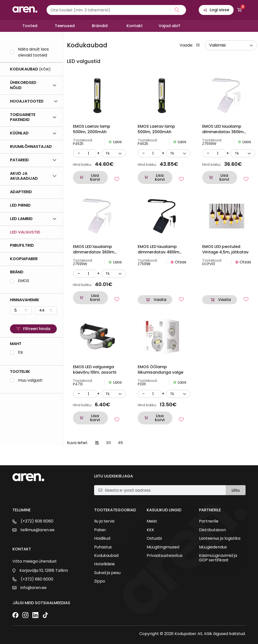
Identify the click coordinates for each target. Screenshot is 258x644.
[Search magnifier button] (176, 10)
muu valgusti (30, 381)
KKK (150, 530)
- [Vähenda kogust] (79, 153)
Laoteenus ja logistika (220, 538)
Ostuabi (154, 538)
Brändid (100, 26)
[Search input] (116, 10)
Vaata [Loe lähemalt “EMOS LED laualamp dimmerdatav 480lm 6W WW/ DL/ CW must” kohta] (160, 300)
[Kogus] (88, 153)
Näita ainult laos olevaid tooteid (33, 52)
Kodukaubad (106, 556)
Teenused (65, 26)
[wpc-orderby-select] (231, 45)
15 (97, 443)
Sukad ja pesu (107, 573)
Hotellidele (104, 564)
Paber (100, 530)
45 (120, 443)
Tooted (30, 26)
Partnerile (209, 521)
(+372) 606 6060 (37, 521)
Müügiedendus (213, 547)
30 (108, 443)
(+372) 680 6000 (37, 579)
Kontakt (135, 26)
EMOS (24, 281)
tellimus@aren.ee (37, 530)
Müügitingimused (163, 547)
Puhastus (103, 547)
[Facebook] (15, 615)
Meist (152, 521)
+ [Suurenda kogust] (98, 153)
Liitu (236, 490)
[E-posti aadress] (163, 490)
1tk (21, 353)
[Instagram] (25, 615)
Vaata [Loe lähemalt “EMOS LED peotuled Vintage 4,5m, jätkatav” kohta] (225, 300)
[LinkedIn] (35, 615)
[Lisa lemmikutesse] (117, 179)
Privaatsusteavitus (165, 556)
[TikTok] (45, 615)
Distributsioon (212, 530)
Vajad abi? (169, 26)
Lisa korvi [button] (95, 177)
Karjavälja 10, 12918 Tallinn (44, 571)
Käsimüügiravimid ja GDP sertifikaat (218, 558)
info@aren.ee (33, 588)
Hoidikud (102, 538)
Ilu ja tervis (104, 521)
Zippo (100, 581)
